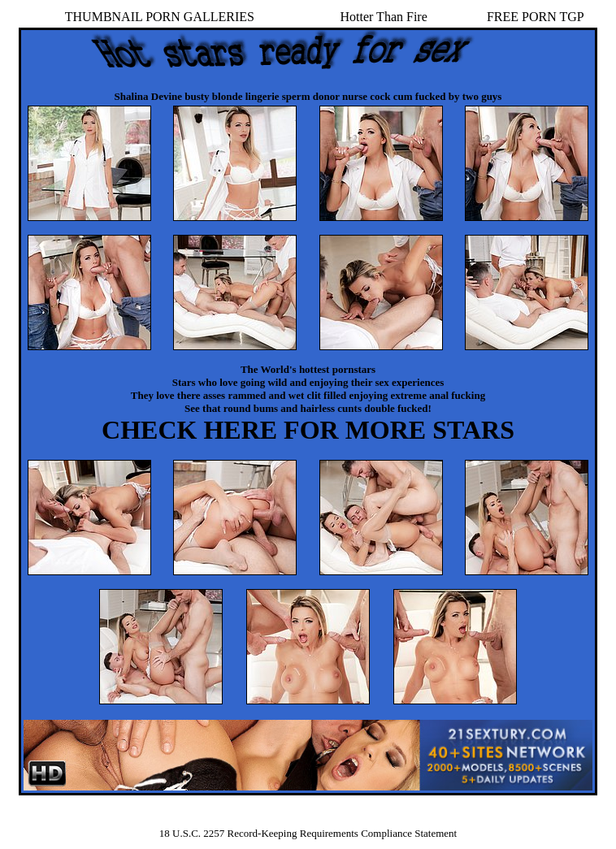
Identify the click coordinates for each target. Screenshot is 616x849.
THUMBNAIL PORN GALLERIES (160, 17)
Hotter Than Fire (384, 17)
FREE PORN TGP (536, 17)
